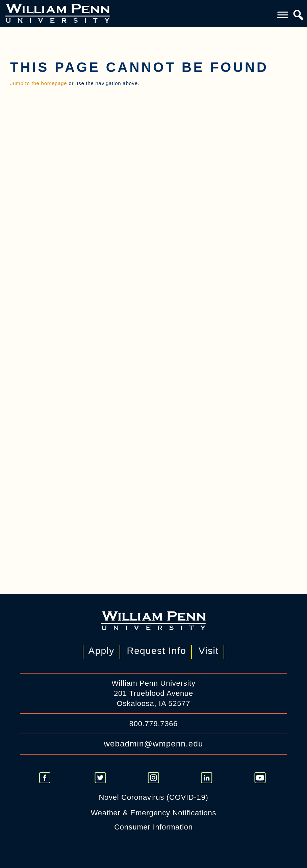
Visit (209, 651)
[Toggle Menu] (283, 15)
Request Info (157, 651)
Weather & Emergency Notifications (154, 813)
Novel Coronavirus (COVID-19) (153, 797)
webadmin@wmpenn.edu (154, 744)
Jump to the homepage (39, 83)
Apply (101, 651)
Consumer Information (153, 827)
